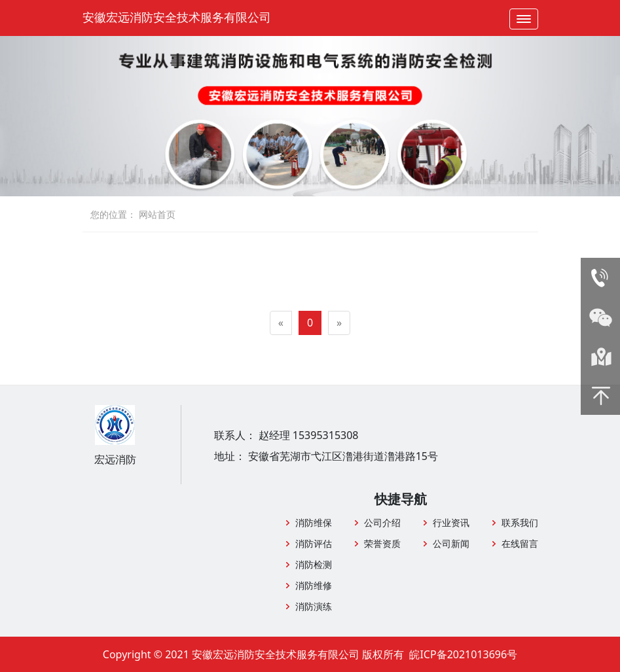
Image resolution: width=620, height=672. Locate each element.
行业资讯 (451, 522)
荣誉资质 (382, 543)
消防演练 (314, 606)
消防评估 (314, 543)
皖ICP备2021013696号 (463, 654)
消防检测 (314, 564)
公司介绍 (382, 522)
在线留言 (520, 543)
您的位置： (113, 214)
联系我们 (520, 522)
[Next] (339, 323)
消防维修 (314, 585)
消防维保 (314, 522)
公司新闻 (451, 543)
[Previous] (281, 323)
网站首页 (157, 214)
